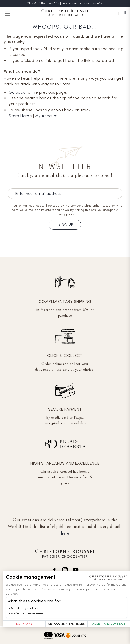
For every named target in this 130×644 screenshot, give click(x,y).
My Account (46, 116)
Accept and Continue (109, 624)
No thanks (24, 624)
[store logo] (65, 13)
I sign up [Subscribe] (65, 224)
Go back (17, 92)
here (65, 533)
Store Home (20, 116)
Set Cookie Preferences (67, 624)
